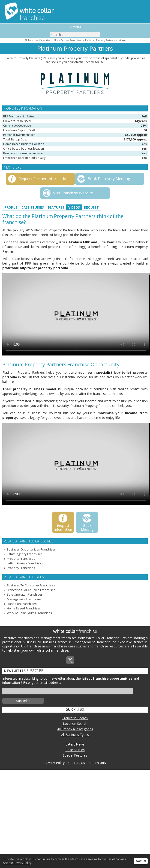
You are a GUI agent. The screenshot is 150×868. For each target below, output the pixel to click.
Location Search (75, 724)
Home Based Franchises (24, 608)
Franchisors (97, 763)
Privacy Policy (54, 763)
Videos (122, 40)
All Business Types (75, 735)
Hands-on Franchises (22, 604)
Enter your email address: (42, 683)
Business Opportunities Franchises (31, 549)
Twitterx (70, 660)
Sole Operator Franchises (25, 594)
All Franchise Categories (37, 40)
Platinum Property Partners (100, 40)
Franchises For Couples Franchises (31, 590)
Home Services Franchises (67, 40)
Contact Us (77, 763)
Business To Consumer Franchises (31, 585)
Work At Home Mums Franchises (29, 613)
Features (56, 207)
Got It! (141, 861)
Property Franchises (21, 559)
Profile (11, 207)
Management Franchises (24, 599)
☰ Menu (75, 27)
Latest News (75, 744)
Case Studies (33, 207)
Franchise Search (75, 718)
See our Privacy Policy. (18, 863)
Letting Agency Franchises (25, 563)
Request (91, 207)
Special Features (75, 755)
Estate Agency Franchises (25, 554)
